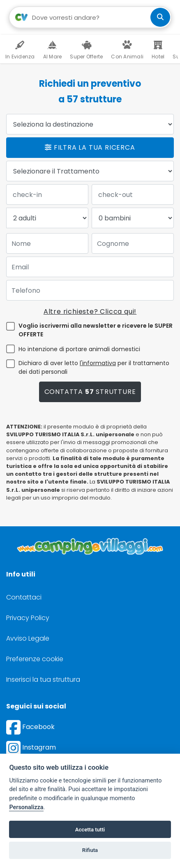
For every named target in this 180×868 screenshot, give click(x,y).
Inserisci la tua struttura (43, 679)
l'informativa (98, 363)
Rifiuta (90, 850)
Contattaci (24, 597)
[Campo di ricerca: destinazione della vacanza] (90, 17)
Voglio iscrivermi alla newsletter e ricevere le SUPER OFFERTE (96, 330)
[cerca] (160, 17)
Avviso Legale (28, 638)
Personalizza (26, 807)
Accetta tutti (90, 830)
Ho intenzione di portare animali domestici (79, 349)
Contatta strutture (90, 392)
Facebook (30, 727)
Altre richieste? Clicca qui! (90, 311)
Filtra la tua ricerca (90, 147)
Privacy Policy (28, 618)
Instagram (31, 747)
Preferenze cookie (35, 659)
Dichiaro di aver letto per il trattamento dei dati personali (94, 367)
